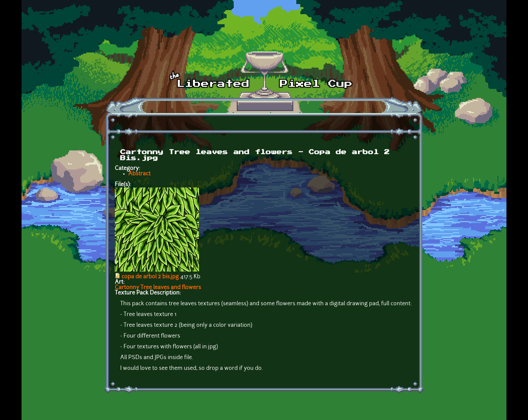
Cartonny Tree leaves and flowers (158, 288)
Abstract (139, 174)
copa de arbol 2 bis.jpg (150, 277)
